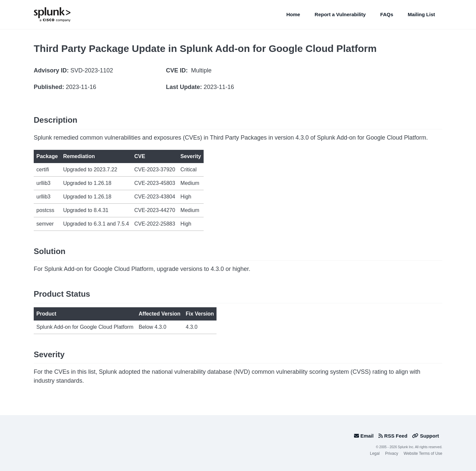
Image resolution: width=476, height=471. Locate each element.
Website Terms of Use (423, 453)
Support (426, 436)
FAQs (387, 14)
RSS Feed (393, 436)
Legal (375, 453)
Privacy (392, 453)
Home (293, 14)
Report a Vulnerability (340, 14)
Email (364, 436)
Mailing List (422, 14)
